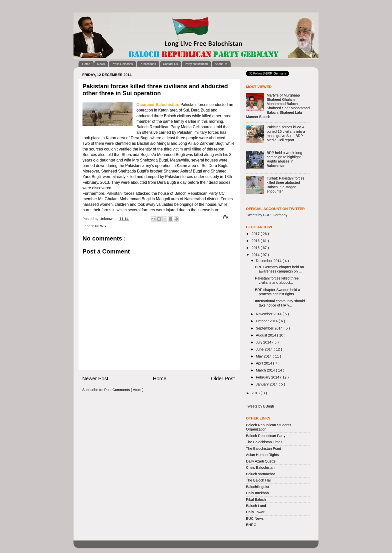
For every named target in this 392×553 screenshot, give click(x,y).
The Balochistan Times (264, 442)
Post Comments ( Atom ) (124, 390)
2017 (256, 234)
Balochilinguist (257, 487)
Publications (148, 64)
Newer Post (95, 378)
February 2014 (268, 377)
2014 (256, 255)
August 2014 (267, 335)
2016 (256, 241)
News (101, 64)
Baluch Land (256, 506)
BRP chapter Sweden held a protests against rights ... (278, 292)
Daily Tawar (255, 512)
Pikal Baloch (256, 499)
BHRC (251, 525)
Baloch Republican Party (266, 436)
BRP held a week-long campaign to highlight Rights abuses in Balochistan (284, 159)
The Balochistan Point (263, 448)
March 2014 (266, 370)
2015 (256, 248)
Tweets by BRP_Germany (267, 215)
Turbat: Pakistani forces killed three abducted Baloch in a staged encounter (286, 185)
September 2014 (270, 328)
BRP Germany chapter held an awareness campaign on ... (279, 269)
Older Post (223, 378)
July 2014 (264, 342)
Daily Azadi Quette (261, 461)
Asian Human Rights (262, 455)
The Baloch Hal (258, 480)
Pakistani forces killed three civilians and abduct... (277, 280)
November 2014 (269, 314)
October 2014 (267, 321)
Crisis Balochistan (260, 467)
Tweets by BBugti (260, 406)
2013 (256, 393)
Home (86, 64)
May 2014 (264, 356)
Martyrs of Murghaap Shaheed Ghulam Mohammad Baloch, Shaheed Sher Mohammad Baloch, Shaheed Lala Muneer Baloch (278, 106)
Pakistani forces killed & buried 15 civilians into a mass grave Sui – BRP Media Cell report (286, 133)
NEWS (100, 226)
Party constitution (196, 64)
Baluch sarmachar (260, 474)
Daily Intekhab (257, 493)
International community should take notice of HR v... (280, 303)
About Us (221, 64)
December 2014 (269, 261)
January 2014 (267, 384)
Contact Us (170, 64)
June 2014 (265, 349)
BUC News (255, 518)
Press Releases (122, 64)
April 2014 (265, 363)
